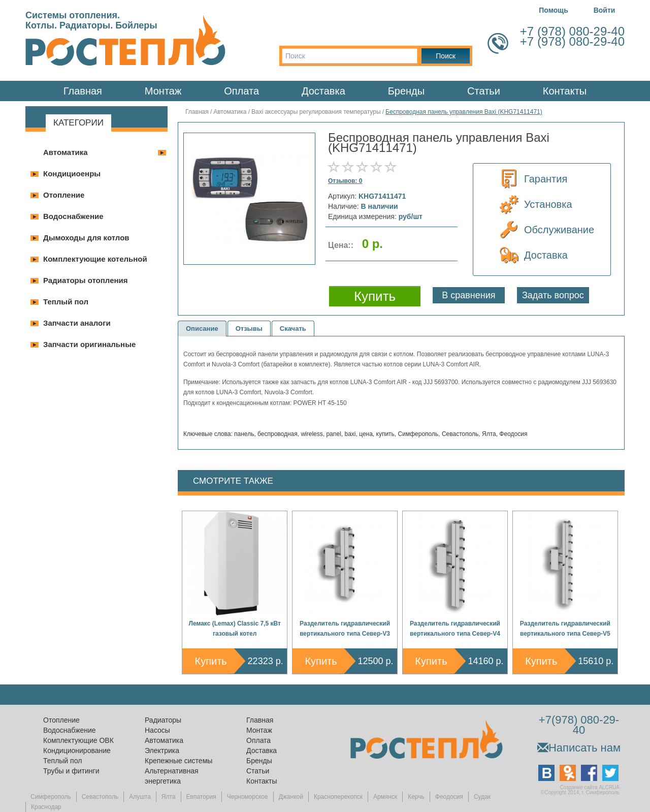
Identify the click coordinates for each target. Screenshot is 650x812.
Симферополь (51, 797)
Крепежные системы (178, 761)
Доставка (323, 91)
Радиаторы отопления (86, 280)
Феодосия (449, 797)
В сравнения (468, 295)
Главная (83, 91)
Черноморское (248, 797)
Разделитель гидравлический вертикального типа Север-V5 (565, 629)
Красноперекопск (338, 797)
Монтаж (163, 91)
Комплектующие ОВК (78, 740)
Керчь (416, 797)
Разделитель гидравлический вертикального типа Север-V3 (345, 629)
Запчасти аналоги (77, 323)
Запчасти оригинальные (89, 344)
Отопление (64, 195)
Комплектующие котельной (95, 259)
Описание (202, 329)
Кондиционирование (77, 751)
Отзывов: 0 (345, 181)
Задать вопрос (553, 295)
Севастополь (100, 797)
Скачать (293, 329)
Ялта (169, 797)
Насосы (157, 730)
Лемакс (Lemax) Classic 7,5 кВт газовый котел (235, 629)
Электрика (162, 751)
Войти (605, 10)
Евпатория (201, 797)
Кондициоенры (72, 174)
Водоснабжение (73, 216)
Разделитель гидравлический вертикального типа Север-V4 (455, 629)
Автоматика (66, 152)
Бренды (406, 91)
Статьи (484, 91)
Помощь (554, 10)
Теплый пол (66, 302)
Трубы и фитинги (71, 771)
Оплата (241, 91)
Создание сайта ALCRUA (590, 787)
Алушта (140, 797)
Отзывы (249, 329)
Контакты (565, 91)
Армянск (385, 797)
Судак (482, 797)
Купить (211, 661)
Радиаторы (163, 720)
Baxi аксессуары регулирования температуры (317, 112)
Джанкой (291, 797)
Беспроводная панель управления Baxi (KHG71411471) (464, 112)
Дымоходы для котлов (86, 238)
